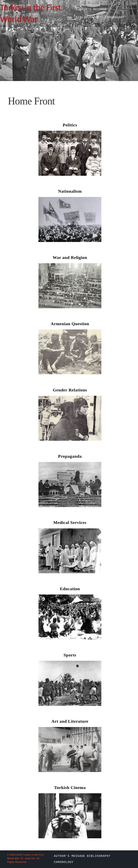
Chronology (115, 17)
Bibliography (87, 17)
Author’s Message (91, 10)
